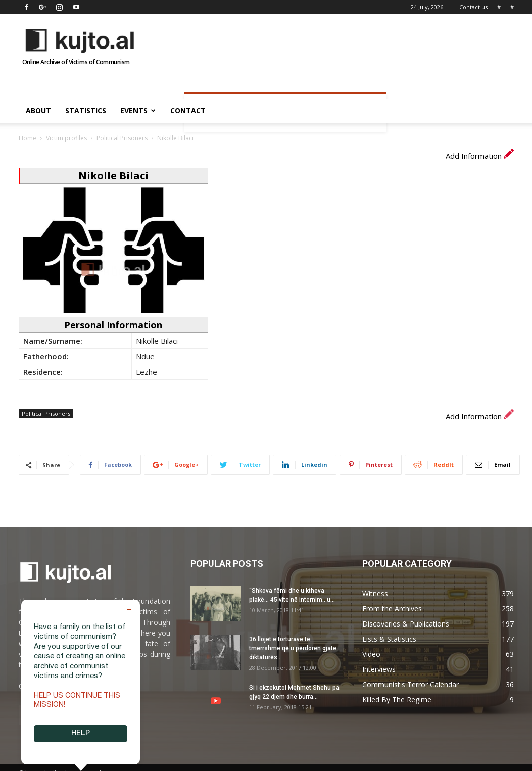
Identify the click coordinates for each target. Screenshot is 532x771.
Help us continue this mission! (77, 701)
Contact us (473, 7)
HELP (81, 734)
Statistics (86, 110)
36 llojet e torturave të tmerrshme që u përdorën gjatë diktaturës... (293, 648)
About (38, 110)
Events (138, 110)
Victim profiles (66, 138)
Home (28, 138)
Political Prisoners (122, 138)
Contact (188, 110)
